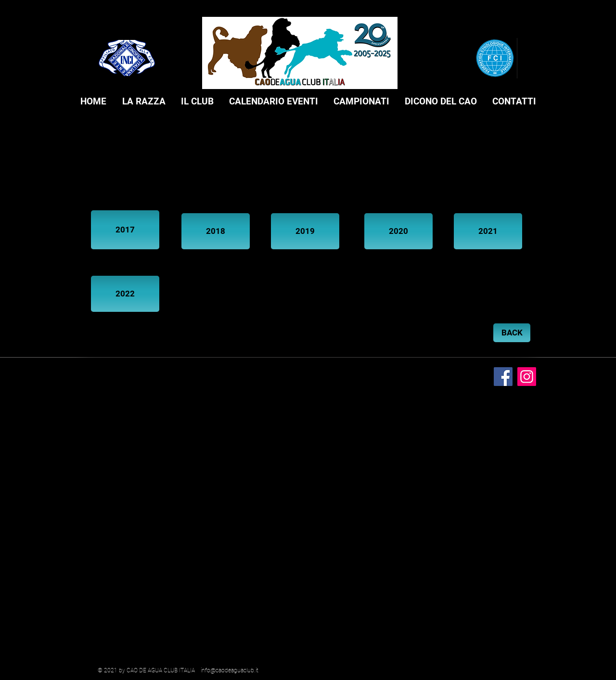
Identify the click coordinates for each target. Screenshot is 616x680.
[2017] (125, 230)
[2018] (216, 231)
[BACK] (512, 333)
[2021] (488, 231)
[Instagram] (527, 377)
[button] (144, 102)
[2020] (398, 231)
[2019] (305, 231)
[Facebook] (503, 377)
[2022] (125, 294)
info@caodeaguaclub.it (230, 670)
